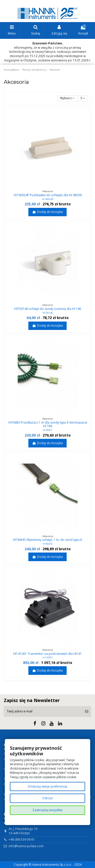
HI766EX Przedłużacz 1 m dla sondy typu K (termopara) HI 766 (48, 424)
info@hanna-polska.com (26, 846)
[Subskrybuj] (87, 711)
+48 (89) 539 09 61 (22, 839)
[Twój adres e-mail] (43, 711)
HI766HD (48, 544)
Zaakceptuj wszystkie (48, 810)
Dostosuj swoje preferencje (48, 786)
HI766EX (48, 430)
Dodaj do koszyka (47, 212)
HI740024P (48, 199)
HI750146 (48, 313)
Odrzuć (48, 798)
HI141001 (48, 657)
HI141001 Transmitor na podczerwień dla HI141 (48, 654)
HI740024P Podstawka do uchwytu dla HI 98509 (48, 195)
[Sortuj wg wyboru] (67, 98)
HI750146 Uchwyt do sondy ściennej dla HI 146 (48, 309)
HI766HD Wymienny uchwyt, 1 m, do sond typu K (48, 540)
